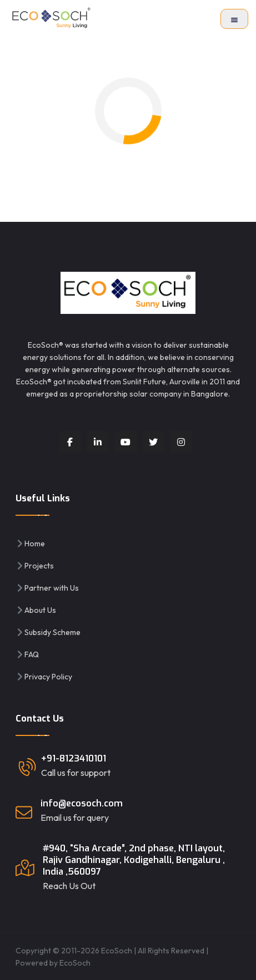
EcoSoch (75, 963)
